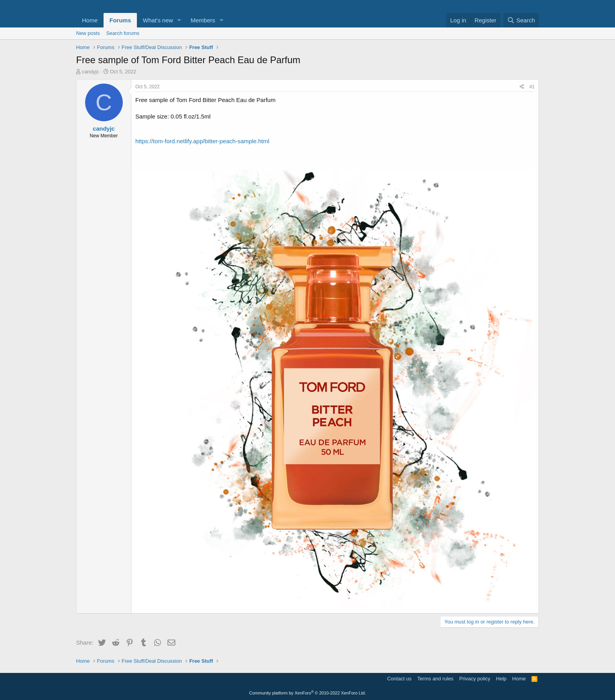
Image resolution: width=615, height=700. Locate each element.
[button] (179, 20)
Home (90, 20)
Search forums (123, 33)
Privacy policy (475, 679)
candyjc (91, 72)
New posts (88, 33)
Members (203, 20)
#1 (532, 87)
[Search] (521, 20)
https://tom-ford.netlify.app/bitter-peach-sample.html (202, 141)
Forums (120, 20)
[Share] (522, 87)
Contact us (399, 679)
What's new (158, 20)
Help (501, 679)
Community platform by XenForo (307, 693)
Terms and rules (435, 679)
